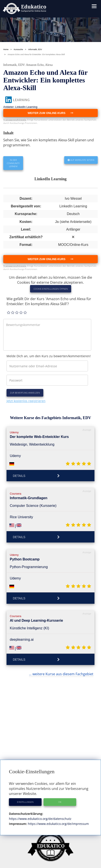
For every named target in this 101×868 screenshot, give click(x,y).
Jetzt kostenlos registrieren (26, 401)
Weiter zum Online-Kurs (50, 259)
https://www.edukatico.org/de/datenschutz (40, 819)
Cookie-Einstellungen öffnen (51, 289)
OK (60, 802)
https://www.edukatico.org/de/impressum (58, 824)
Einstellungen (25, 802)
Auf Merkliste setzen (81, 160)
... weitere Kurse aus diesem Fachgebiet (61, 674)
